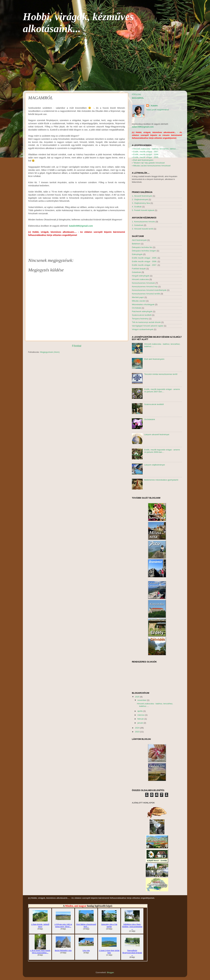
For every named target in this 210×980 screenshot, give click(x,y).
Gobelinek (136, 272)
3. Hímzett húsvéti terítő (143, 229)
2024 (138, 728)
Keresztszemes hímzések (143, 283)
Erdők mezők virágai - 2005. (144, 258)
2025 (138, 697)
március (141, 715)
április (140, 711)
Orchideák (137, 308)
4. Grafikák (137, 207)
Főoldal (77, 346)
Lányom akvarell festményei (157, 434)
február (141, 719)
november (142, 700)
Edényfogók (137, 254)
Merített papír (138, 297)
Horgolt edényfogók (141, 276)
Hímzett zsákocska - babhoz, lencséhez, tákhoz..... (155, 149)
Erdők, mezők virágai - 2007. (145, 152)
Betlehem (136, 244)
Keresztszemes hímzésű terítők (146, 294)
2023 (138, 732)
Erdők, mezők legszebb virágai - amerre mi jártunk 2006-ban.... (162, 451)
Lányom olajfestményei (154, 465)
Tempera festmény (140, 319)
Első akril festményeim (143, 160)
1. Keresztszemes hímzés (143, 222)
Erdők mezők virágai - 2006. (144, 261)
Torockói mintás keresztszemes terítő (161, 374)
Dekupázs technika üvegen (144, 251)
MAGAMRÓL (138, 98)
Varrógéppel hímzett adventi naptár (148, 326)
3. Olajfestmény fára (141, 203)
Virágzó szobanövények (143, 329)
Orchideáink (150, 419)
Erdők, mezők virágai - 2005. (145, 157)
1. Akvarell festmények (142, 196)
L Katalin (153, 106)
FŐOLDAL (137, 94)
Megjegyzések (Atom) (50, 352)
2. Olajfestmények (140, 200)
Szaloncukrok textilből (142, 315)
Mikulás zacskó (139, 301)
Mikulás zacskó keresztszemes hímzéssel (151, 166)
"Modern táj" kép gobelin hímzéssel (148, 163)
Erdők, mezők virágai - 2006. (145, 154)
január (140, 723)
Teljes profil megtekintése (158, 110)
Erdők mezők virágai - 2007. (144, 265)
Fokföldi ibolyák (139, 269)
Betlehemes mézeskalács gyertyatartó (161, 480)
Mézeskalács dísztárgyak (143, 304)
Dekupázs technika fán (142, 247)
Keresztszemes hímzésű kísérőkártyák (149, 290)
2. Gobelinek (138, 225)
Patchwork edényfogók (142, 311)
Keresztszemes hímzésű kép (145, 287)
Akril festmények (139, 240)
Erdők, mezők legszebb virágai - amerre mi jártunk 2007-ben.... (162, 390)
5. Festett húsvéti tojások (143, 210)
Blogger (110, 972)
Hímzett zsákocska (140, 279)
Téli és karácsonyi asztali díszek (146, 322)
